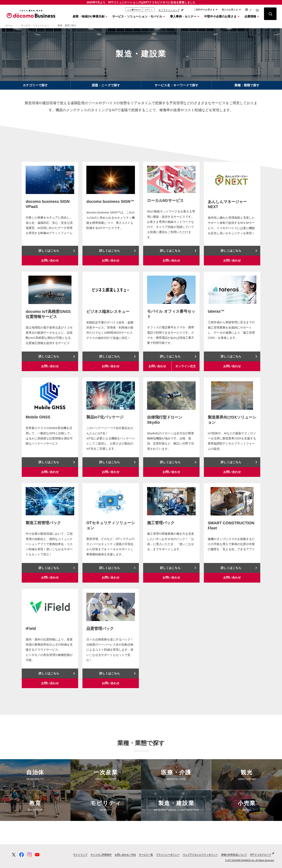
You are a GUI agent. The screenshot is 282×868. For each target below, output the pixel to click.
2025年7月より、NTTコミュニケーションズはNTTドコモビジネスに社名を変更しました (141, 2)
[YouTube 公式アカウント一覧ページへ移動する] (37, 857)
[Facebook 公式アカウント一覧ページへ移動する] (22, 857)
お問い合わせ (50, 263)
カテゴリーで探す (35, 87)
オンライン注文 (186, 368)
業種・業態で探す (247, 87)
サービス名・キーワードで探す (176, 87)
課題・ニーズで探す (106, 87)
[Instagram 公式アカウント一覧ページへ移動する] (29, 857)
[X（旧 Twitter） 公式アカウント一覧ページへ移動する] (14, 857)
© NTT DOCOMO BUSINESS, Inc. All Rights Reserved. (250, 862)
